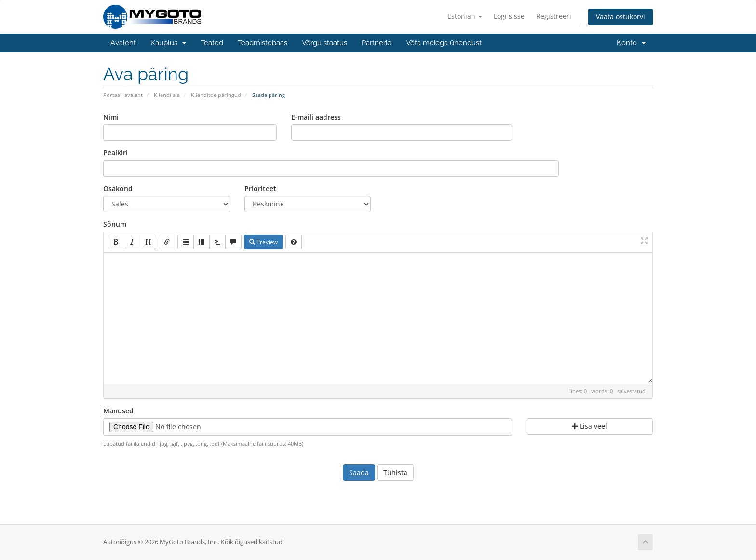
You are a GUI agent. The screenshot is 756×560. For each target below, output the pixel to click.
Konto (631, 43)
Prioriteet (260, 188)
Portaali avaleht (123, 95)
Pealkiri (115, 153)
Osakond (118, 188)
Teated (212, 43)
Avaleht (123, 43)
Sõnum (115, 224)
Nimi (111, 117)
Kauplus (168, 43)
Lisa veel (589, 426)
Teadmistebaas (263, 43)
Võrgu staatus (324, 43)
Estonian (465, 16)
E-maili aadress (316, 117)
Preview (263, 242)
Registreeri (554, 16)
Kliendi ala (167, 95)
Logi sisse (509, 16)
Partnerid (377, 43)
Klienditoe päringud (216, 95)
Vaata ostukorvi (621, 17)
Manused (118, 411)
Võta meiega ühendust (444, 43)
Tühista (395, 472)
